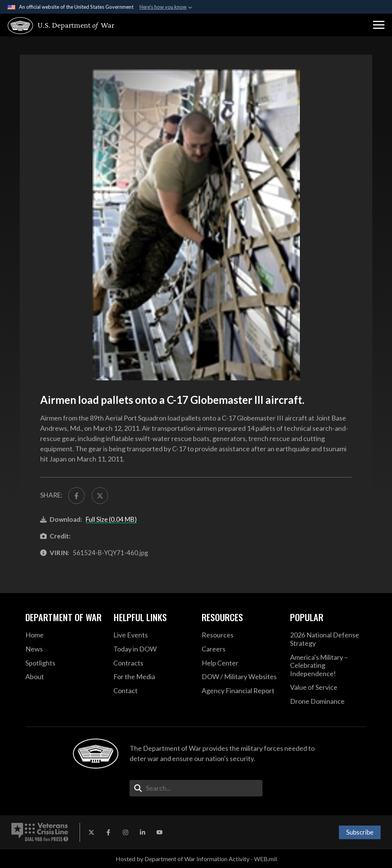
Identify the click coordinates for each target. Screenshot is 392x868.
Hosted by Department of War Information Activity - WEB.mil (196, 859)
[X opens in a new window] (91, 832)
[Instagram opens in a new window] (125, 832)
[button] (379, 25)
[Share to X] (100, 495)
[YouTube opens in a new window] (160, 832)
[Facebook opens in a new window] (108, 832)
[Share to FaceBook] (76, 495)
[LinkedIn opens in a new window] (143, 832)
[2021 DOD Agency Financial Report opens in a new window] (240, 691)
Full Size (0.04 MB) (111, 519)
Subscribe (360, 832)
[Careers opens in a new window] (240, 649)
